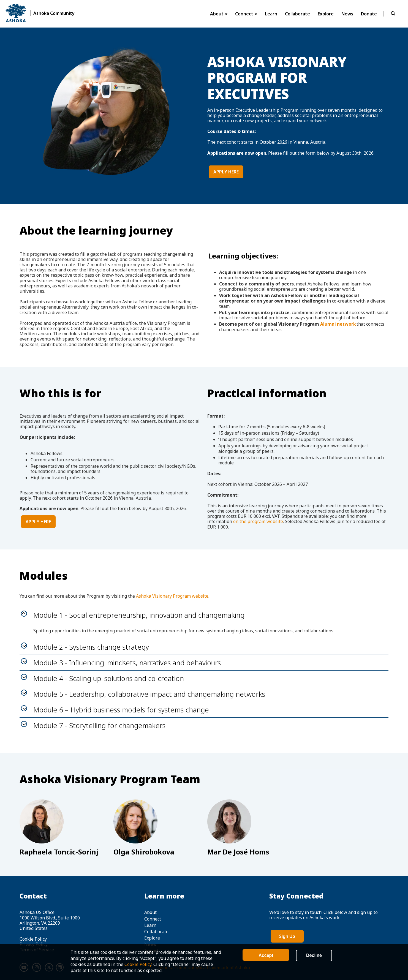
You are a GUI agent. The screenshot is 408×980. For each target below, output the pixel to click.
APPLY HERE (226, 172)
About (150, 912)
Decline (314, 955)
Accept (266, 955)
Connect (153, 919)
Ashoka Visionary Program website (172, 596)
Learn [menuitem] (271, 14)
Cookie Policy (138, 964)
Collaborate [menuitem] (297, 14)
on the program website (258, 521)
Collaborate (156, 932)
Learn (150, 925)
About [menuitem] (217, 14)
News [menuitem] (347, 14)
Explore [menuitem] (326, 14)
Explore (152, 938)
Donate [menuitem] (369, 14)
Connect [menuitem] (244, 14)
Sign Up (287, 936)
